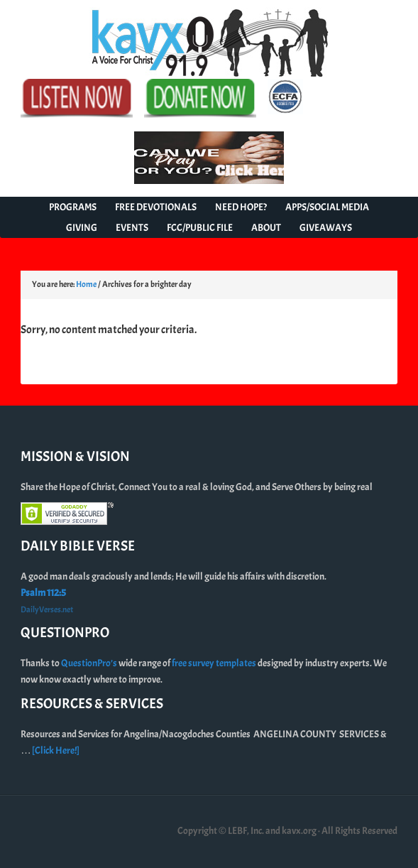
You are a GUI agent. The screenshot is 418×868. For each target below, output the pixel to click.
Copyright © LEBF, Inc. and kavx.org (248, 831)
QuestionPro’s (90, 663)
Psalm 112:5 (43, 593)
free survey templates (215, 663)
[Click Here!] (56, 750)
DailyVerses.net (47, 609)
